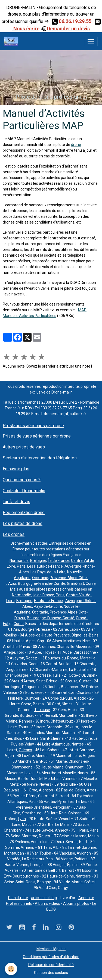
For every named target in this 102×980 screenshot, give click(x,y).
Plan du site (18, 898)
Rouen (44, 836)
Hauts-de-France (48, 601)
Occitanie (40, 578)
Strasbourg (32, 813)
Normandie (19, 561)
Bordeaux (28, 715)
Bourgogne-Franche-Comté (42, 583)
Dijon (91, 675)
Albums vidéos (47, 903)
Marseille (88, 658)
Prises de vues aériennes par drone (37, 436)
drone (76, 145)
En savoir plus (16, 469)
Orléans (25, 750)
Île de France (59, 561)
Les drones (14, 534)
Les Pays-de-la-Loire (48, 572)
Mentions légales (51, 949)
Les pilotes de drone (23, 523)
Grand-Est (75, 583)
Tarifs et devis (16, 502)
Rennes (26, 721)
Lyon (22, 819)
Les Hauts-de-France (45, 566)
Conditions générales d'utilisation (51, 957)
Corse (91, 583)
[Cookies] (11, 969)
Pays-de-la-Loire (48, 606)
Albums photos (76, 903)
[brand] (12, 41)
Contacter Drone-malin (24, 491)
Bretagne (38, 561)
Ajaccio (80, 698)
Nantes (78, 744)
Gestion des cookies (51, 973)
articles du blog (44, 898)
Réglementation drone (24, 513)
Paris (21, 566)
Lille (73, 784)
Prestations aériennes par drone (33, 426)
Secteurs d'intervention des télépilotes (40, 458)
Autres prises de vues (24, 447)
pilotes (42, 589)
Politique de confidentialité (51, 965)
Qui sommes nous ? (22, 480)
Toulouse (42, 710)
